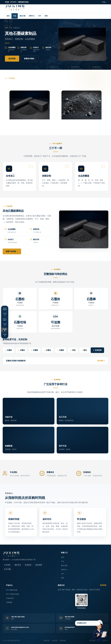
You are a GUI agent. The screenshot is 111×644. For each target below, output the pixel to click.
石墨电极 (9, 602)
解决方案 (23, 16)
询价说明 (55, 640)
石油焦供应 (10, 598)
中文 (104, 2)
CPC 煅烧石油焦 (12, 590)
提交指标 (12, 59)
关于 (40, 16)
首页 (8, 16)
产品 (15, 16)
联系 (46, 16)
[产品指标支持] (92, 629)
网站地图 (63, 640)
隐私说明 (47, 640)
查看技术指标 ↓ (30, 59)
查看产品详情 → (12, 251)
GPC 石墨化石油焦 (12, 594)
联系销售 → (104, 585)
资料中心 (32, 16)
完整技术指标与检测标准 (16, 361)
